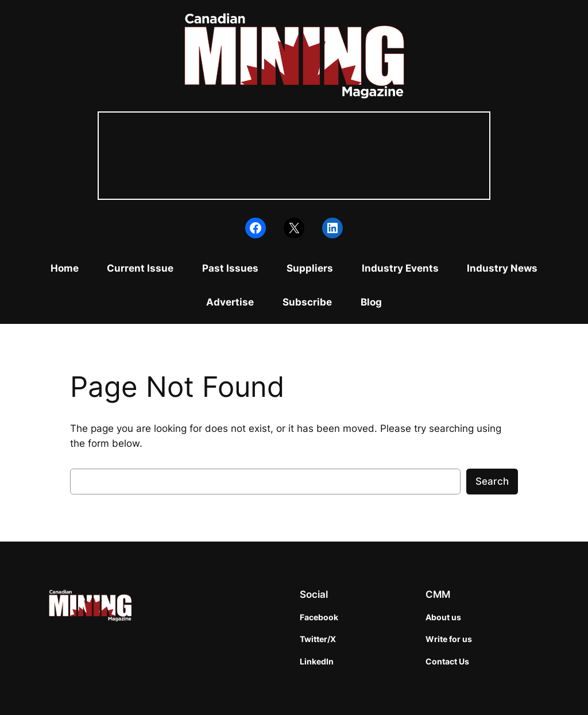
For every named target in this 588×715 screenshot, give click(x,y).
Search (492, 481)
